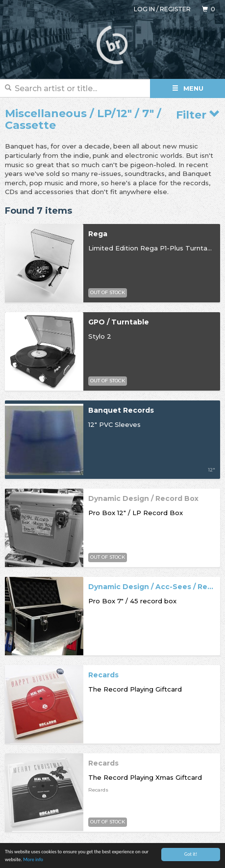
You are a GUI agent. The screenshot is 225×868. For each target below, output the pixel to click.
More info (33, 861)
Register (175, 9)
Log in (144, 9)
